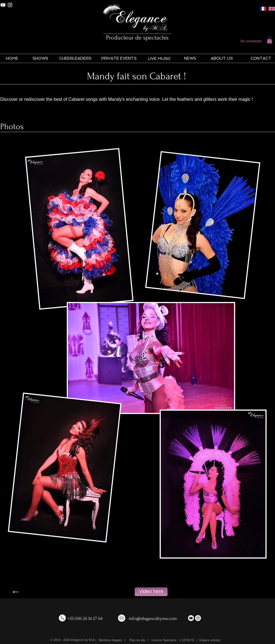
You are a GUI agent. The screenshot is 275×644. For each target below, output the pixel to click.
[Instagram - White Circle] (198, 618)
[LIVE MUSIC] (160, 59)
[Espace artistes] (210, 640)
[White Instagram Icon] (10, 5)
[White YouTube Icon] (3, 5)
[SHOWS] (40, 59)
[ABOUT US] (222, 59)
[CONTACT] (261, 59)
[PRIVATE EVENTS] (119, 59)
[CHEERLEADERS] (75, 59)
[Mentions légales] (110, 640)
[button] (270, 40)
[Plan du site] (137, 640)
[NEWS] (190, 59)
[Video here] (151, 592)
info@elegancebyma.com (153, 618)
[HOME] (12, 59)
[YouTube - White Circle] (191, 618)
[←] (16, 592)
